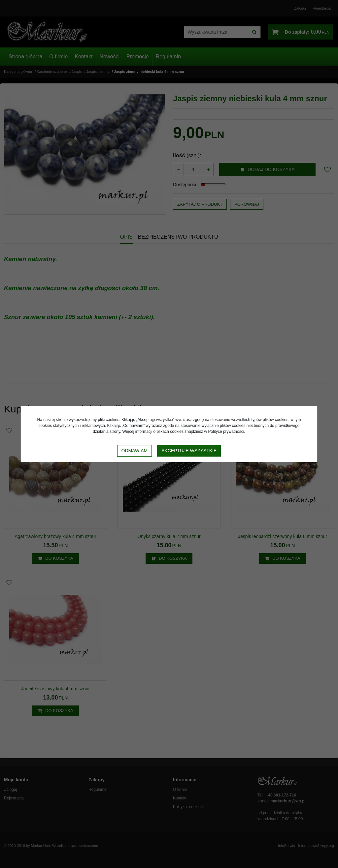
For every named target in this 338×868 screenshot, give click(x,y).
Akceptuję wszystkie (189, 451)
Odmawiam (135, 451)
